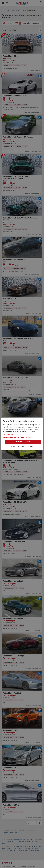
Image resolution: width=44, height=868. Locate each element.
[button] (22, 437)
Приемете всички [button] (23, 442)
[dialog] (22, 434)
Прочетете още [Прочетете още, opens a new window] (9, 434)
